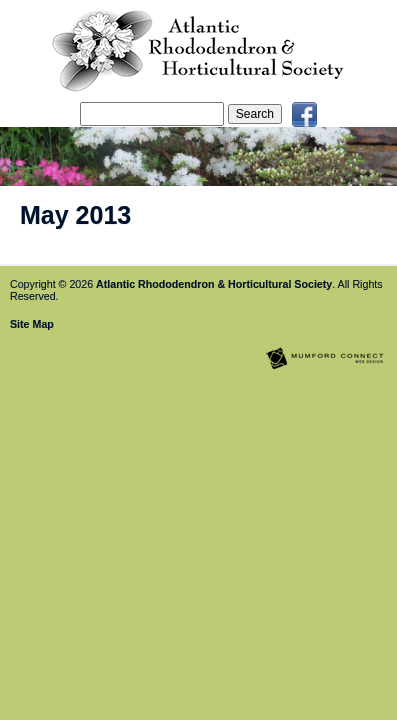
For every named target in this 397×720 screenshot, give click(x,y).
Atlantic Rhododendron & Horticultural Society (214, 284)
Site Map (32, 324)
